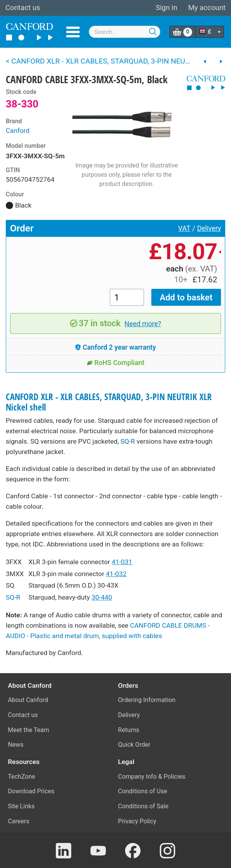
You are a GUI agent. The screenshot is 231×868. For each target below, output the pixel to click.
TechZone (22, 777)
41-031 (122, 562)
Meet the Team (29, 730)
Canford (18, 131)
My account (207, 8)
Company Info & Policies (152, 777)
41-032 (116, 574)
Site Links (21, 806)
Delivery (209, 228)
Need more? (143, 324)
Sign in (166, 8)
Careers (19, 821)
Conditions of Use (143, 791)
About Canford (28, 700)
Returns (129, 730)
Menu (73, 32)
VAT (184, 228)
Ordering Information (147, 700)
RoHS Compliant (116, 363)
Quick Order (134, 745)
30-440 (102, 597)
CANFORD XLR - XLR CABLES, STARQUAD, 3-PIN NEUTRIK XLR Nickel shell (109, 402)
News (16, 745)
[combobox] (125, 32)
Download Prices (31, 791)
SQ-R (128, 441)
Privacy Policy (137, 821)
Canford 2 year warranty (115, 347)
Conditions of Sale (143, 806)
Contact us (23, 8)
